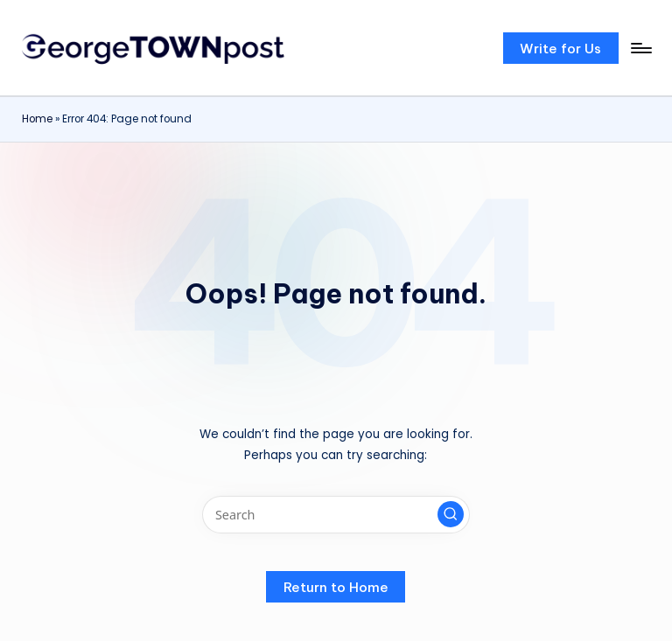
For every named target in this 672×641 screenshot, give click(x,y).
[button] (561, 48)
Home (37, 119)
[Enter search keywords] (336, 515)
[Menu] (640, 48)
